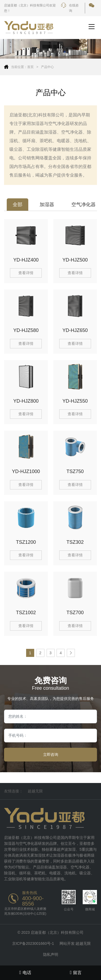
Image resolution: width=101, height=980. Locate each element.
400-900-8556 (33, 901)
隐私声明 (51, 954)
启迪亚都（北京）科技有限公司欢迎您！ (30, 8)
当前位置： (19, 67)
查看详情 (26, 273)
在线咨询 (70, 8)
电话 (25, 972)
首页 (30, 67)
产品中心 (47, 67)
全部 (18, 205)
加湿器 (47, 205)
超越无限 (35, 791)
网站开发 (67, 943)
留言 (76, 972)
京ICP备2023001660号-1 (33, 943)
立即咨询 (51, 754)
